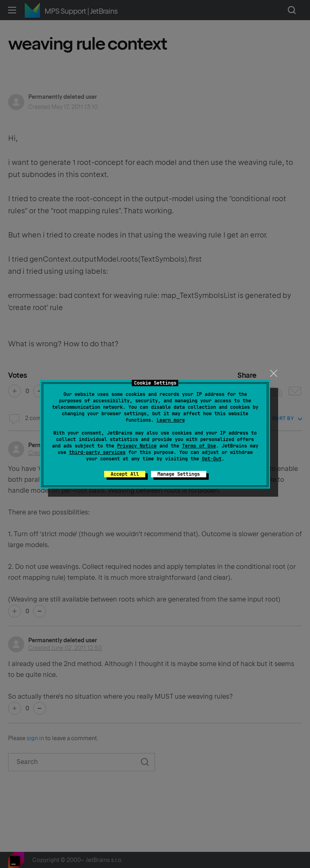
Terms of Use (199, 446)
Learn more (171, 420)
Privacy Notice (137, 446)
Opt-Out (212, 459)
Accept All (125, 474)
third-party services (97, 452)
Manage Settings (179, 474)
